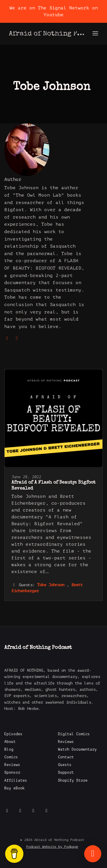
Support (66, 773)
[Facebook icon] (7, 811)
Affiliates (16, 781)
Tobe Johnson (51, 585)
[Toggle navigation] (95, 34)
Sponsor (12, 773)
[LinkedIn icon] (47, 811)
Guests (65, 765)
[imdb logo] (17, 338)
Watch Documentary (77, 749)
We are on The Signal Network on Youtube (54, 11)
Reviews (12, 765)
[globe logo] (9, 338)
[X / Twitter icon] (20, 811)
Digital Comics (74, 734)
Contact (66, 757)
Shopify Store (73, 781)
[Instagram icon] (33, 811)
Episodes (13, 734)
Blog (9, 749)
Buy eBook (15, 788)
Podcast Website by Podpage (52, 847)
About (10, 742)
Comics (11, 757)
